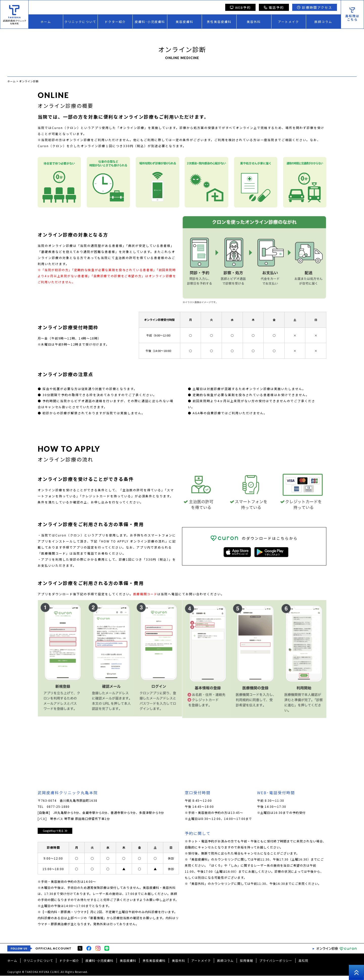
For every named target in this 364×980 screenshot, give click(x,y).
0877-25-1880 (58, 808)
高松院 (303, 965)
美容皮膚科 (185, 22)
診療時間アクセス (315, 7)
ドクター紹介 (115, 22)
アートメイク (289, 22)
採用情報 (246, 965)
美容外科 (254, 22)
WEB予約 (240, 7)
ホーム (46, 22)
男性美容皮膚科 (219, 22)
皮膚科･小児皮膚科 (150, 22)
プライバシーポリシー (276, 965)
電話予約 (274, 7)
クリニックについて (80, 22)
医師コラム (323, 22)
